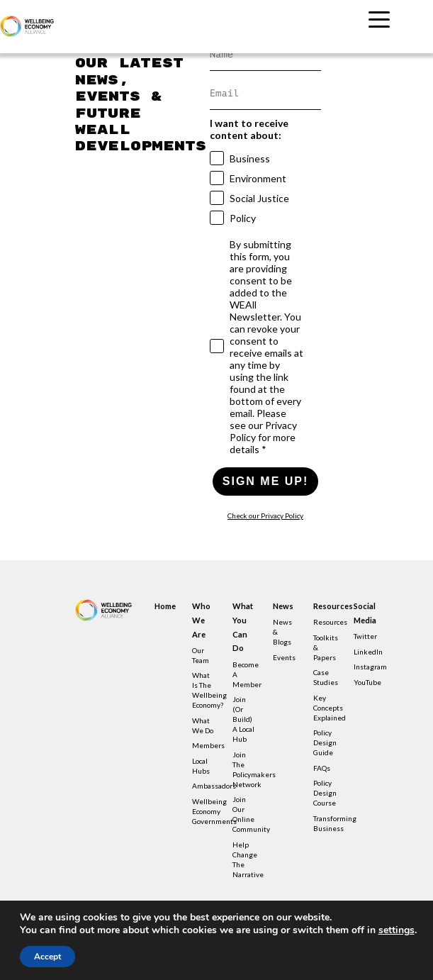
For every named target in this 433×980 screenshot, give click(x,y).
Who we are (201, 620)
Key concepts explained (330, 708)
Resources (325, 606)
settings (397, 930)
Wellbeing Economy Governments (214, 811)
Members (208, 745)
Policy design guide (325, 742)
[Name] (266, 55)
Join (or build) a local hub (243, 719)
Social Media (365, 613)
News (283, 606)
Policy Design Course (325, 793)
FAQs (322, 768)
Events (284, 657)
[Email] (266, 94)
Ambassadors (214, 786)
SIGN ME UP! (266, 481)
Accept (47, 957)
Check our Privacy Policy (265, 516)
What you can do (243, 627)
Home (165, 606)
